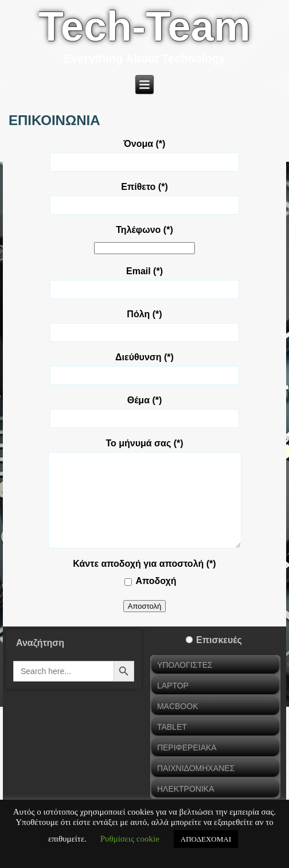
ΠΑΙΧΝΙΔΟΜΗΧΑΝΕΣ (196, 768)
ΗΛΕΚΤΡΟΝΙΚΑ (186, 789)
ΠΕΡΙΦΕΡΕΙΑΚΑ (187, 748)
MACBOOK (178, 706)
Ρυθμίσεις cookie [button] (130, 839)
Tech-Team (144, 26)
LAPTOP (173, 686)
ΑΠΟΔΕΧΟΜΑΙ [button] (206, 839)
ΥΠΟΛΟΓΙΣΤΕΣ (185, 665)
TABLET (172, 727)
